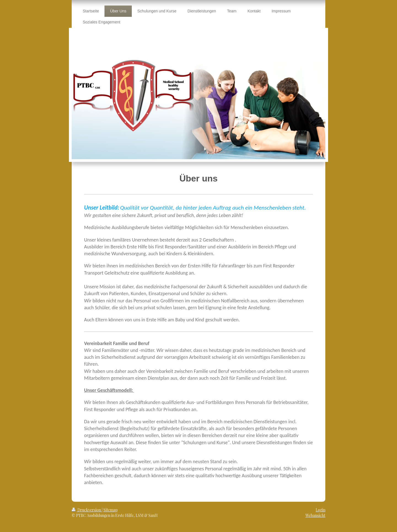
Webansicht (315, 515)
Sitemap (110, 510)
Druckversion (87, 510)
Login (320, 510)
